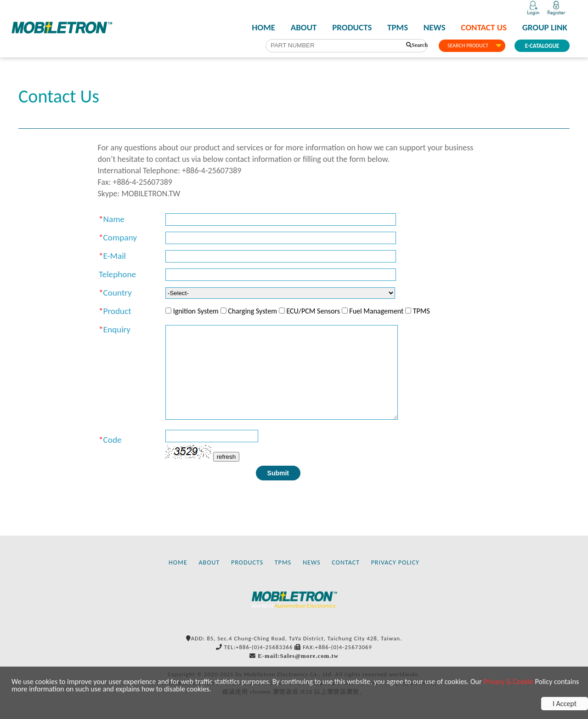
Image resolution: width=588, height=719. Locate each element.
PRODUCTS (352, 28)
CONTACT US (484, 28)
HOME (263, 28)
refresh (226, 457)
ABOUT (304, 28)
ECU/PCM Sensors (313, 311)
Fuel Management (376, 311)
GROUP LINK (545, 28)
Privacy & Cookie (508, 682)
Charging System (252, 311)
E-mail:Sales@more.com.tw (298, 656)
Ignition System (196, 311)
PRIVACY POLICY (395, 562)
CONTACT (346, 562)
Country (118, 293)
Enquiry (117, 329)
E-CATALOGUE (542, 46)
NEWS (435, 28)
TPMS (398, 28)
